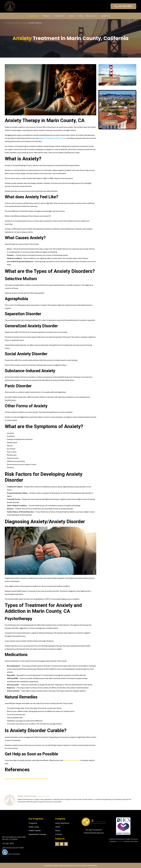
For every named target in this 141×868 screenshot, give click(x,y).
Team (58, 827)
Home (7, 23)
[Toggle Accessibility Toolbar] (5, 852)
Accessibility (92, 865)
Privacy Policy (81, 865)
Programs (34, 16)
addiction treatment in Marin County (52, 138)
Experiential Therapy (37, 834)
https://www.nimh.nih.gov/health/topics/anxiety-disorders (27, 779)
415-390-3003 (8, 843)
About (73, 16)
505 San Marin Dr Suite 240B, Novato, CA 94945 (14, 838)
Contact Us (105, 16)
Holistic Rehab (35, 831)
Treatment (60, 16)
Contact (59, 834)
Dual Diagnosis (23, 23)
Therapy (47, 16)
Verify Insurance (62, 823)
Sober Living (34, 827)
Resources (92, 16)
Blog (81, 16)
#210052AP (120, 841)
